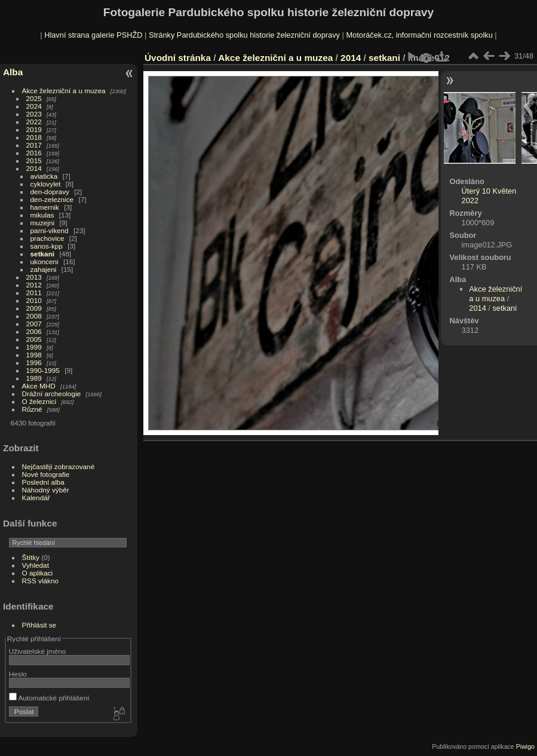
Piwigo (525, 746)
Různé (32, 409)
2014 (34, 168)
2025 (34, 98)
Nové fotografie (46, 474)
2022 (34, 122)
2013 (34, 277)
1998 (34, 355)
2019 (34, 129)
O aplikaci (38, 573)
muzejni (43, 223)
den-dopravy (50, 192)
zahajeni (44, 269)
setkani (43, 254)
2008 (34, 316)
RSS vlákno (40, 581)
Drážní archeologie (52, 394)
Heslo (18, 674)
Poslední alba (43, 482)
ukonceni (45, 261)
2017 (34, 145)
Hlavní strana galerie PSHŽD (93, 35)
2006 (34, 331)
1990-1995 (43, 370)
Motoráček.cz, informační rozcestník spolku (419, 35)
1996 (34, 362)
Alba (13, 72)
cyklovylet (46, 184)
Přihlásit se (39, 625)
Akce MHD (39, 386)
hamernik (45, 207)
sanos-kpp (47, 246)
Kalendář (36, 498)
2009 (34, 308)
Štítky (31, 557)
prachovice (47, 238)
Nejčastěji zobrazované (59, 466)
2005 (34, 339)
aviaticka (44, 176)
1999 (34, 347)
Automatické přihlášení (49, 698)
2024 (34, 106)
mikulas (42, 215)
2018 (34, 137)
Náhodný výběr (46, 490)
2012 (34, 285)
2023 (34, 114)
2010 (34, 300)
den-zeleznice (52, 199)
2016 (34, 153)
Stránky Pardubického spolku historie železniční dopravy (244, 35)
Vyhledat (36, 565)
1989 (34, 378)
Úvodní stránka (178, 58)
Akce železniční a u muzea (64, 91)
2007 (34, 324)
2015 (34, 160)
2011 (34, 293)
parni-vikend (50, 230)
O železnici (39, 401)
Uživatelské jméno (37, 651)
